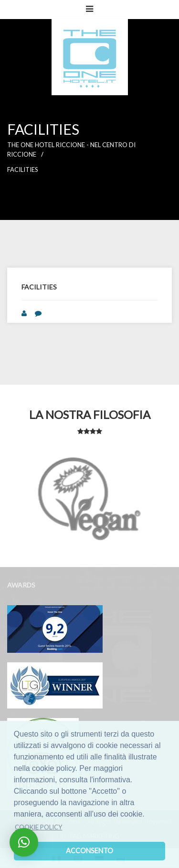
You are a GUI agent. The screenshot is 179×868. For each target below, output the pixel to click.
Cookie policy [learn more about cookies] (38, 827)
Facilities (23, 170)
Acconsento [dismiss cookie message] (89, 851)
